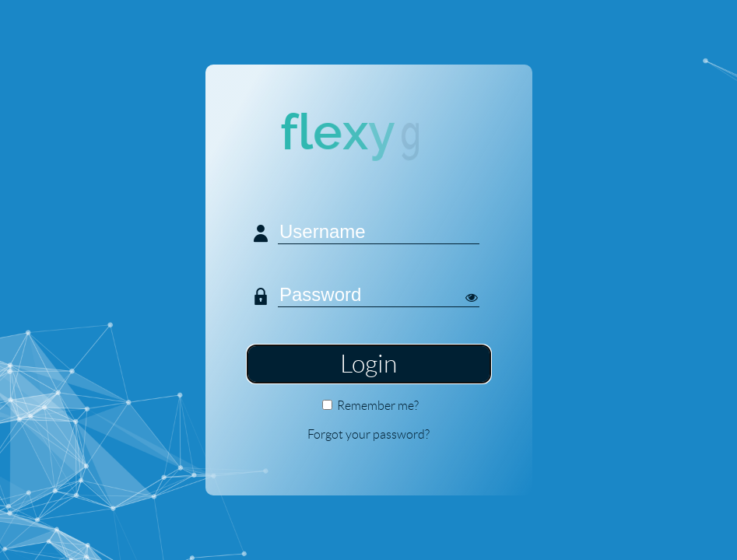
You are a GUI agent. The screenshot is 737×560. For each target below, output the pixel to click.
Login (368, 364)
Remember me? (378, 406)
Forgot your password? (368, 434)
